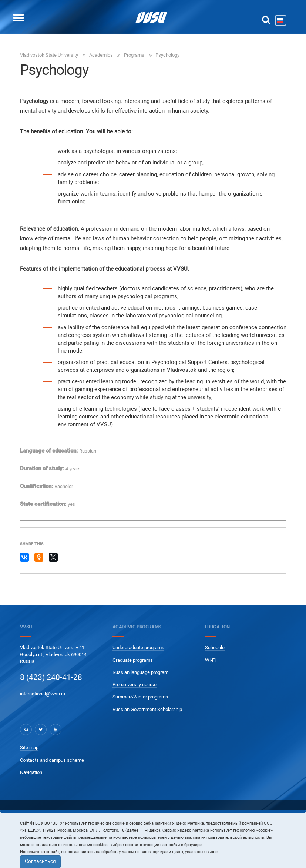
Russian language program (140, 672)
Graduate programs (133, 660)
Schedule (215, 647)
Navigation (31, 772)
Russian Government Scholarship (147, 709)
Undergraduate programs (138, 647)
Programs (134, 55)
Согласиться (40, 861)
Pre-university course (134, 685)
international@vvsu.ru (43, 694)
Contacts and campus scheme (52, 760)
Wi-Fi (210, 660)
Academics (101, 55)
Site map (29, 747)
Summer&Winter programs (140, 697)
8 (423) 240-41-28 (51, 677)
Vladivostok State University (49, 55)
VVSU (26, 627)
